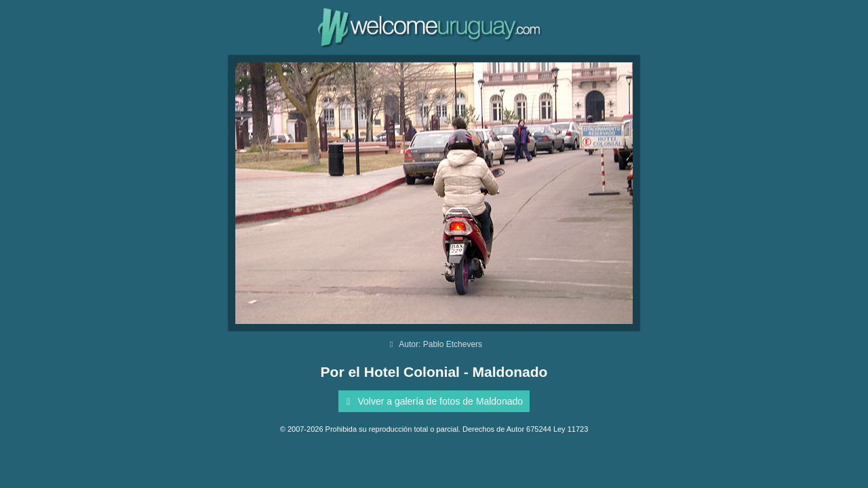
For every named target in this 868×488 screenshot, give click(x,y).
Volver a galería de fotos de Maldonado (432, 401)
